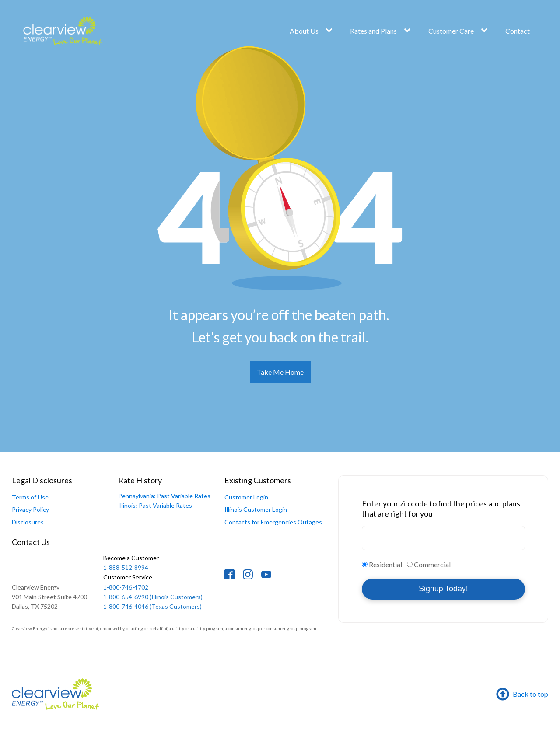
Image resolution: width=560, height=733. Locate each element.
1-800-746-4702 (128, 581)
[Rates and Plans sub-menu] (409, 31)
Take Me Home (280, 372)
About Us (304, 31)
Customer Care (451, 31)
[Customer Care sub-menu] (486, 31)
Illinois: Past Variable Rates (155, 505)
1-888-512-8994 (132, 562)
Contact (518, 31)
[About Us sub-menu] (331, 31)
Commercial (432, 564)
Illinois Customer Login (256, 509)
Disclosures (28, 522)
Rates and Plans (373, 31)
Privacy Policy (30, 509)
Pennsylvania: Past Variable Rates (164, 496)
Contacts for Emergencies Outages (273, 522)
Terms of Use (30, 497)
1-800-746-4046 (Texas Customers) (152, 606)
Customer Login (246, 497)
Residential (385, 564)
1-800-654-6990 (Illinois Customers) (153, 597)
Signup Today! (443, 589)
